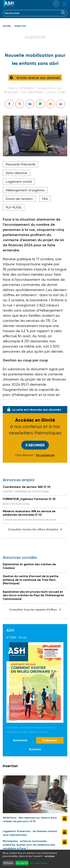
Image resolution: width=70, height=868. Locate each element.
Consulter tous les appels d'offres (33, 610)
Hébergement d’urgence (25, 190)
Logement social (19, 181)
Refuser (8, 863)
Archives (35, 749)
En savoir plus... (40, 863)
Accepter (22, 863)
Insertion (20, 26)
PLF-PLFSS (14, 207)
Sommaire (20, 740)
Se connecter (45, 455)
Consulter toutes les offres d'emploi (33, 529)
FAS (45, 199)
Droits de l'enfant (19, 199)
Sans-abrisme (16, 173)
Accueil (7, 26)
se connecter (54, 4)
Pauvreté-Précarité (20, 164)
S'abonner (35, 445)
